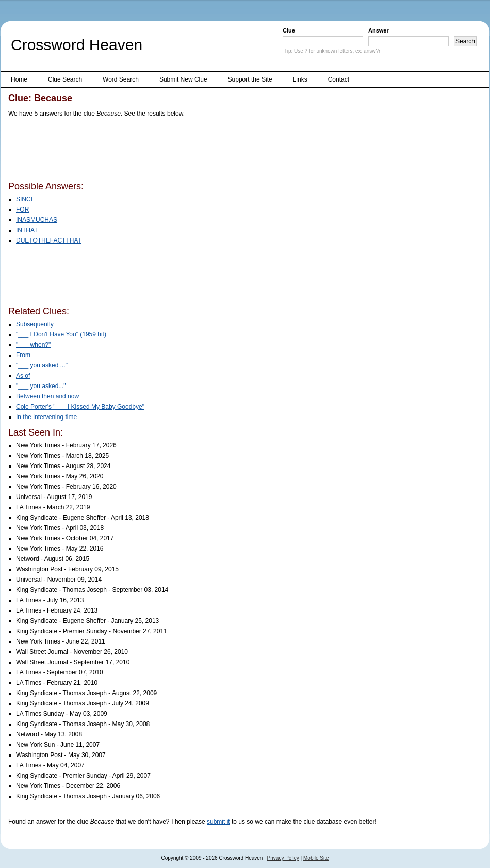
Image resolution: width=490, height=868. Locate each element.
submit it (218, 822)
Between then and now (47, 396)
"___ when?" (33, 345)
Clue (289, 30)
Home (19, 79)
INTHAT (27, 230)
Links (300, 79)
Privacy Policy (283, 858)
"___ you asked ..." (42, 365)
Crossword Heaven (77, 45)
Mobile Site (316, 858)
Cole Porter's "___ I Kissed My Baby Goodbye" (80, 407)
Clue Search (65, 79)
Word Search (121, 79)
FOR (22, 210)
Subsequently (35, 324)
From (23, 355)
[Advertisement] (196, 151)
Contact (339, 79)
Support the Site (250, 79)
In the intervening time (46, 417)
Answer (379, 30)
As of (23, 376)
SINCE (26, 199)
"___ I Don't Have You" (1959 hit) (61, 334)
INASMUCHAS (37, 220)
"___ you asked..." (41, 386)
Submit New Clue (183, 79)
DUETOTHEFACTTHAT (49, 240)
